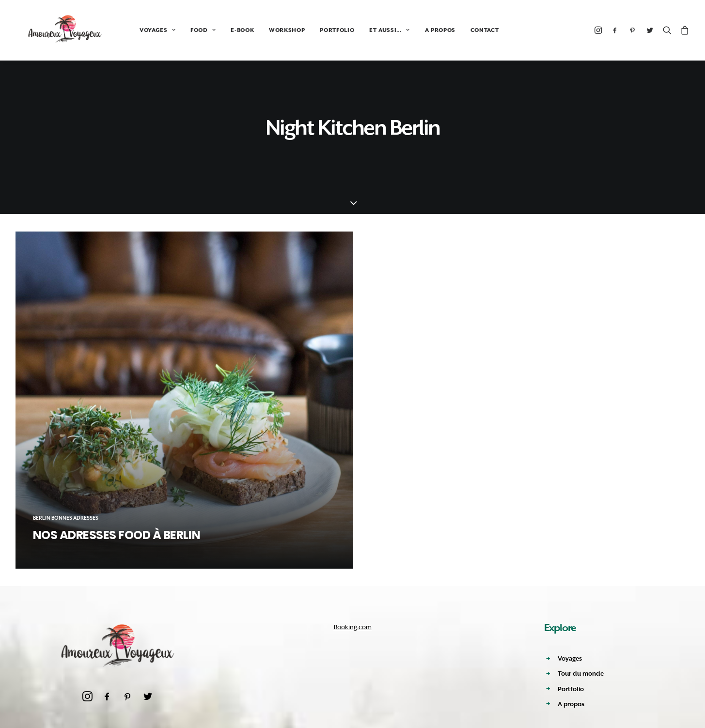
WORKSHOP (266, 30)
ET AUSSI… (368, 30)
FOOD (182, 30)
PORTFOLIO (316, 30)
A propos (571, 704)
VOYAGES (136, 30)
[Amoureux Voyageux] (55, 30)
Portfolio (571, 689)
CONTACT (463, 30)
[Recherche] (667, 30)
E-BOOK (221, 30)
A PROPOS (419, 30)
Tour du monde (581, 674)
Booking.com (353, 627)
